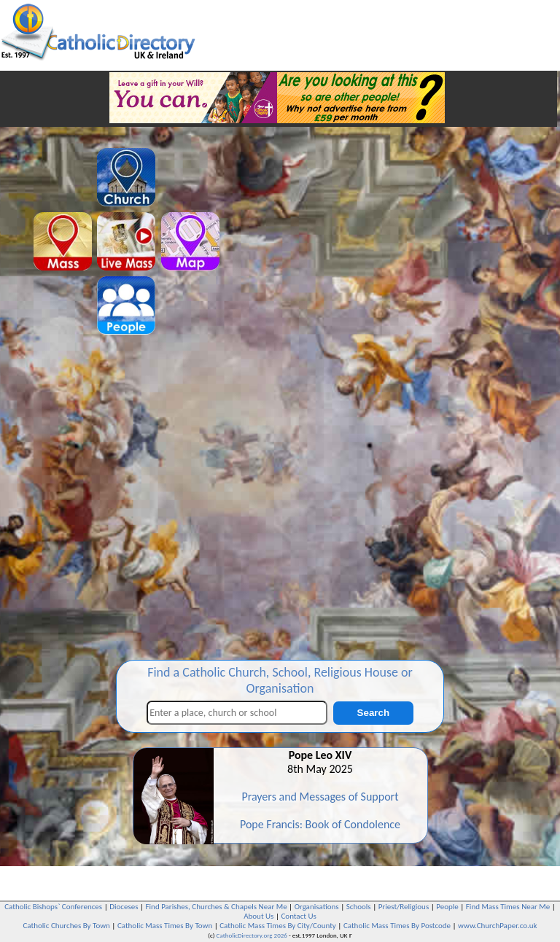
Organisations (317, 907)
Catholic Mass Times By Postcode (397, 926)
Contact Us (298, 916)
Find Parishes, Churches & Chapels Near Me (217, 907)
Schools (359, 907)
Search (373, 713)
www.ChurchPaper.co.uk (497, 926)
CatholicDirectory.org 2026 (252, 935)
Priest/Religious (404, 907)
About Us (258, 916)
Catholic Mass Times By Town (165, 926)
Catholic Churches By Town (66, 926)
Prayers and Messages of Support (320, 797)
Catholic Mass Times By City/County (278, 926)
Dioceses (124, 907)
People (447, 907)
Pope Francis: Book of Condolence (320, 824)
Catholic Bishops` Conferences (53, 907)
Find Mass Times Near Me (508, 907)
